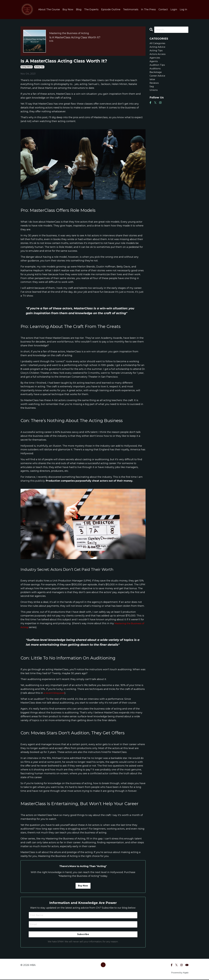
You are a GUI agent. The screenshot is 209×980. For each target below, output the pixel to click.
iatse (152, 82)
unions (154, 93)
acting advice (27, 67)
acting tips (39, 67)
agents (154, 63)
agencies (155, 59)
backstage (156, 74)
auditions (155, 70)
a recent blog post (54, 693)
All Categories (158, 44)
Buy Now (68, 9)
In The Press (148, 9)
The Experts (91, 9)
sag (152, 90)
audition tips (158, 67)
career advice (158, 78)
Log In (183, 9)
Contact (163, 9)
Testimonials (131, 9)
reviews (155, 86)
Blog (79, 9)
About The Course (49, 9)
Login (174, 9)
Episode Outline (111, 9)
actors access (158, 55)
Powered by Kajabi (180, 973)
